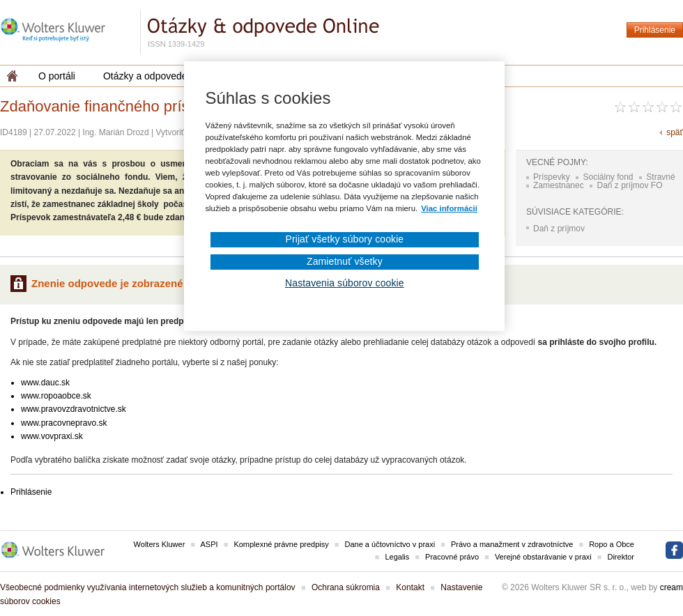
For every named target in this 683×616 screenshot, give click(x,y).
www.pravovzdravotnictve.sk (74, 409)
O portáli (57, 76)
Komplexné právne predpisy (281, 544)
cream (672, 587)
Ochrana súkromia (346, 587)
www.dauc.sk (45, 383)
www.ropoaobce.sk (56, 396)
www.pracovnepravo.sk (64, 423)
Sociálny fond (608, 177)
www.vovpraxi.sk (52, 436)
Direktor (621, 557)
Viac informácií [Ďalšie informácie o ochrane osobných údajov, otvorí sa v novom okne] (449, 208)
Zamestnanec (559, 185)
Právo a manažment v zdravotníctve (512, 544)
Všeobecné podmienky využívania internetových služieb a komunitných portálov (148, 587)
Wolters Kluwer (160, 544)
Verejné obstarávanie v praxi (543, 557)
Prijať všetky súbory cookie (344, 239)
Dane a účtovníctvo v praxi (390, 544)
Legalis (397, 557)
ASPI (209, 544)
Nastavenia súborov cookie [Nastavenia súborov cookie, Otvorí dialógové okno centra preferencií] (345, 283)
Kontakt (410, 587)
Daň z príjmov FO (629, 185)
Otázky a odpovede (145, 76)
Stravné (660, 177)
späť (675, 132)
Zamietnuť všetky (345, 261)
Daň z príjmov (559, 229)
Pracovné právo (452, 557)
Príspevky (552, 177)
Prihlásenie (655, 30)
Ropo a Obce (612, 544)
